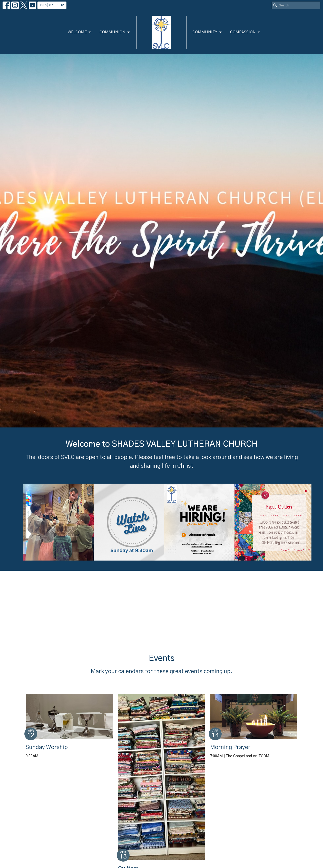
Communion (115, 32)
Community (207, 32)
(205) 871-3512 (52, 5)
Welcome (80, 32)
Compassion (246, 32)
